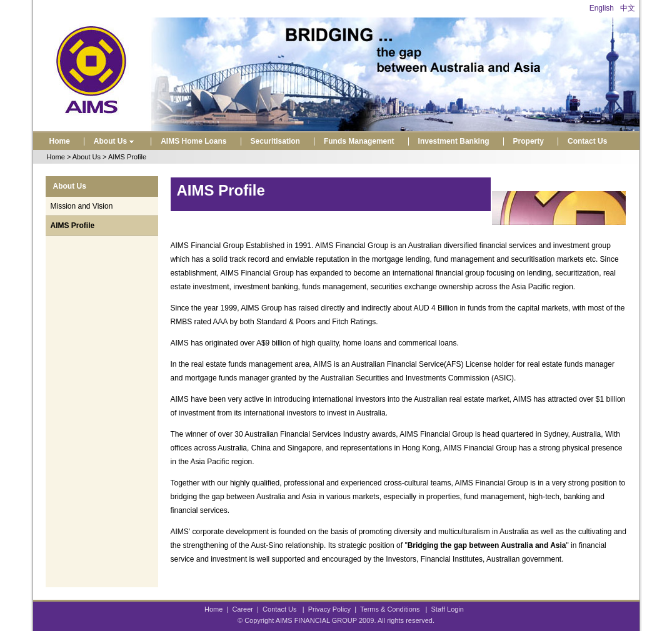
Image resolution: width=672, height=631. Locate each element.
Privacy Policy (329, 609)
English (602, 8)
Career (243, 609)
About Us (115, 141)
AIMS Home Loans (193, 141)
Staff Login (448, 609)
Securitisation (275, 141)
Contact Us (587, 141)
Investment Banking (454, 141)
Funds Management (359, 141)
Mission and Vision (82, 206)
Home (60, 141)
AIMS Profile (73, 226)
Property (529, 141)
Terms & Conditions (390, 609)
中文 (628, 8)
